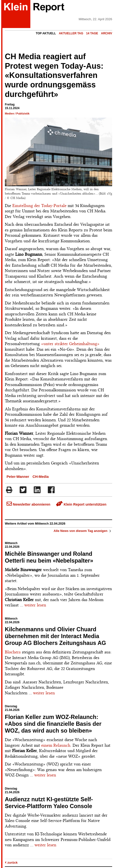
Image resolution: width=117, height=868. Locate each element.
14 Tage (92, 33)
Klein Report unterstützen (81, 504)
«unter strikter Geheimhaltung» (70, 344)
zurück (11, 863)
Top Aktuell (46, 33)
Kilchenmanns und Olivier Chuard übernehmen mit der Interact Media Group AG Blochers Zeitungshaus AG (55, 636)
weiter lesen (35, 605)
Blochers (13, 652)
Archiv (107, 33)
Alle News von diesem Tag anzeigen (83, 531)
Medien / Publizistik (17, 113)
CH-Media (41, 477)
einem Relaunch (56, 745)
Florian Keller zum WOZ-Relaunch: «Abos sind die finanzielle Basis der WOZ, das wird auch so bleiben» (53, 724)
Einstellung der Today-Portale (39, 206)
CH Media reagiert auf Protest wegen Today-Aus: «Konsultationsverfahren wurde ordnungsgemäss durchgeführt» (54, 75)
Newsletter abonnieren (28, 504)
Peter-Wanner (18, 477)
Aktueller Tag (71, 33)
